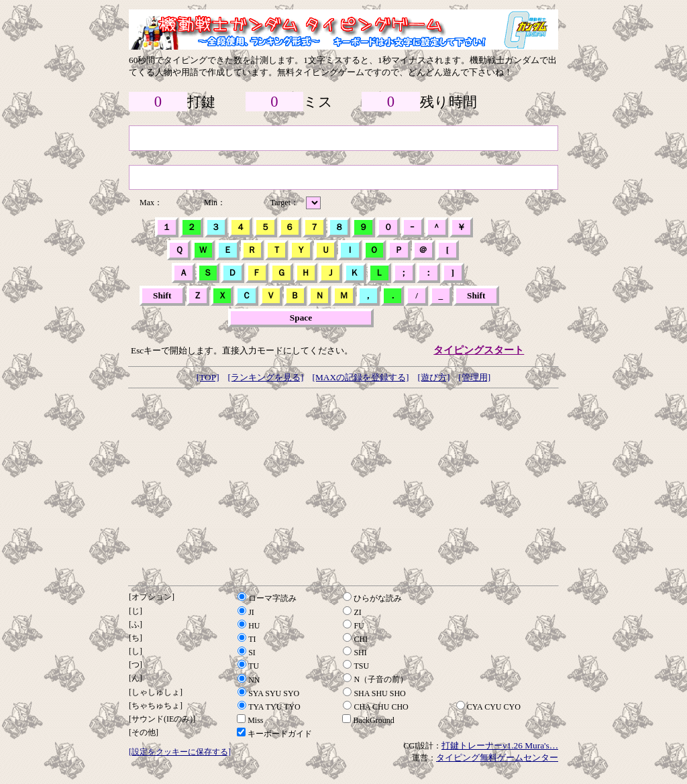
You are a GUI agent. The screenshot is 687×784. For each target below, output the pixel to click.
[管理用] (474, 377)
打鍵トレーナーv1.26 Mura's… (500, 745)
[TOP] (208, 377)
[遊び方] (433, 377)
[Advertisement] (343, 487)
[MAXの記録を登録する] (360, 377)
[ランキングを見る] (266, 377)
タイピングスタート (479, 350)
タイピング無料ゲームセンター (497, 758)
